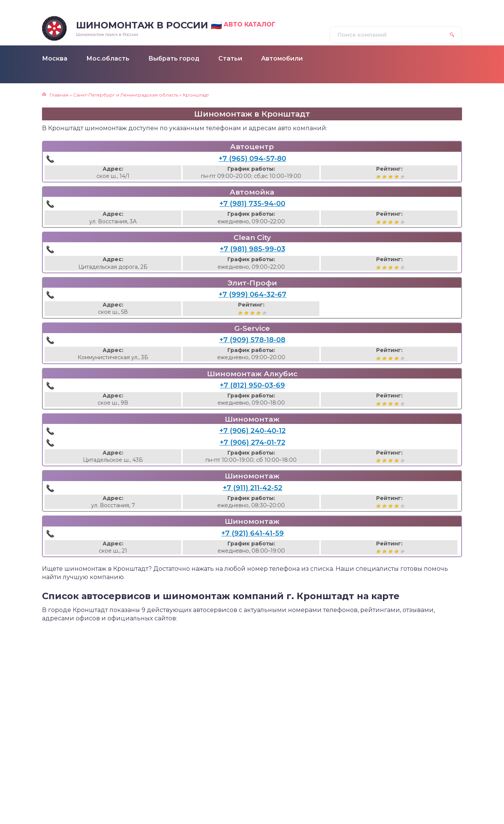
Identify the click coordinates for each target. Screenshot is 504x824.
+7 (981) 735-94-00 (252, 204)
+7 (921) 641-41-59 (253, 533)
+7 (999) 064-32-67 (253, 294)
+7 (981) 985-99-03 (253, 249)
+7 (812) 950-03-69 (252, 385)
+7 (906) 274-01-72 (253, 442)
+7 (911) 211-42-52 (253, 488)
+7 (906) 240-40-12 (253, 431)
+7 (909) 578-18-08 (252, 340)
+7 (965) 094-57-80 (252, 159)
